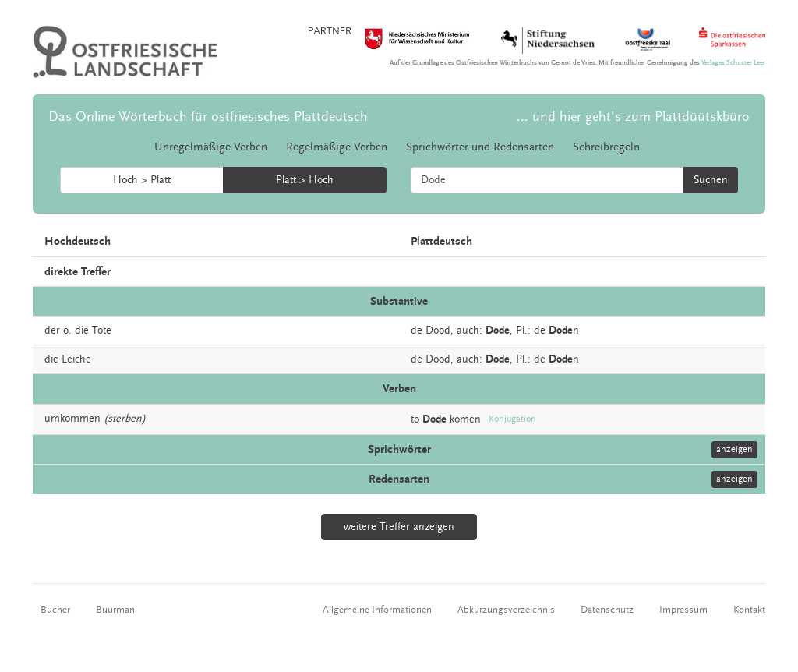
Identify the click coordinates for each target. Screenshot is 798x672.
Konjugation (512, 419)
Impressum (683, 610)
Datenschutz (607, 610)
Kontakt (749, 610)
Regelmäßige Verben (337, 147)
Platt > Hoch (305, 180)
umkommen (72, 419)
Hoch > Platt (142, 180)
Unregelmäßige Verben (211, 147)
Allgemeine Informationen (377, 610)
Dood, (440, 331)
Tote (102, 331)
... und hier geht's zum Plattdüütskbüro (633, 117)
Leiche (76, 359)
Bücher (55, 610)
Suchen (711, 180)
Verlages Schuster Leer (733, 63)
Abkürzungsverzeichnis (506, 610)
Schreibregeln (606, 147)
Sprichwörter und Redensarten (480, 147)
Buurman (115, 610)
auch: (470, 331)
